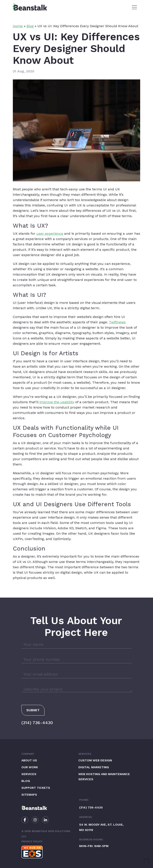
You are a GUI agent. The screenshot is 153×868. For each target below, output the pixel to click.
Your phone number (42, 659)
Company (28, 754)
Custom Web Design (95, 760)
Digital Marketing (94, 767)
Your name (33, 644)
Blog (30, 26)
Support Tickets (36, 788)
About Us (29, 760)
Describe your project (43, 689)
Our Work (30, 767)
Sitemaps (29, 795)
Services (29, 774)
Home (18, 26)
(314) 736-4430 (37, 723)
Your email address (41, 674)
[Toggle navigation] (134, 7)
